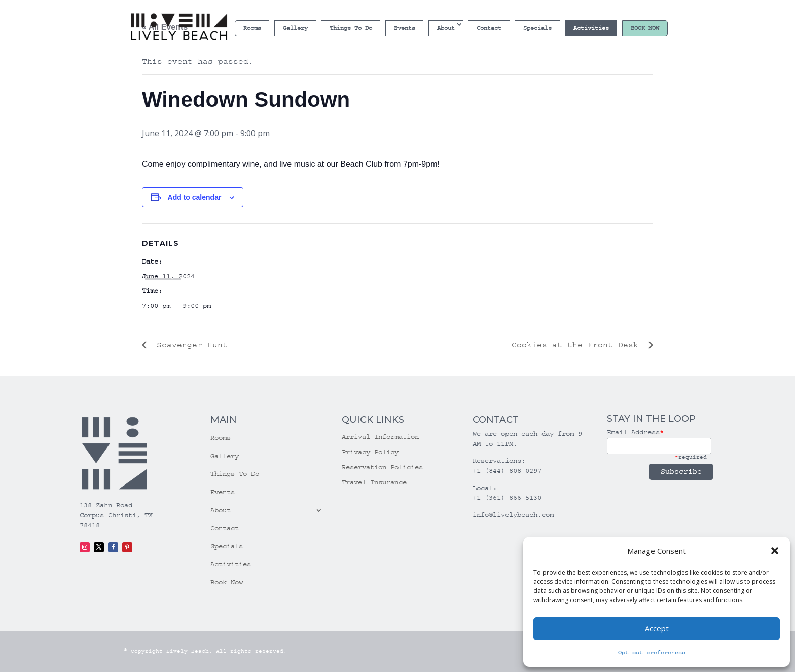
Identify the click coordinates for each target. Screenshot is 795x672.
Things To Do (351, 28)
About (446, 28)
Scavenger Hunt (190, 345)
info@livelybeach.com (513, 515)
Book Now (645, 28)
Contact (489, 28)
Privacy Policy (370, 452)
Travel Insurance (374, 483)
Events (405, 28)
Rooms (252, 28)
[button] (775, 551)
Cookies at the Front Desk (577, 345)
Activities (591, 28)
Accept (657, 628)
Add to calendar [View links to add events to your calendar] (195, 197)
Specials (537, 28)
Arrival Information (380, 437)
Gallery (295, 28)
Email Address (635, 432)
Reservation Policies (382, 468)
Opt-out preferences (652, 652)
